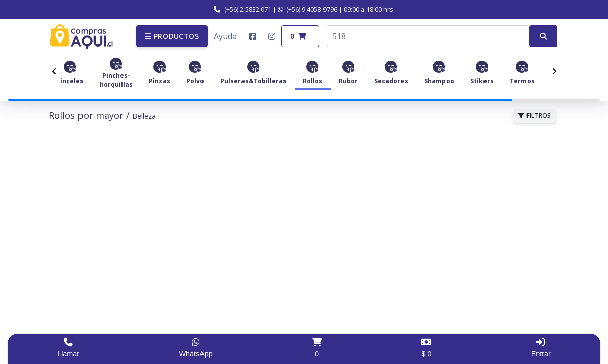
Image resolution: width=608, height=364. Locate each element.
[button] (172, 36)
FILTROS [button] (535, 116)
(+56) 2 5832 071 (242, 9)
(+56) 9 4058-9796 (308, 9)
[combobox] (428, 36)
